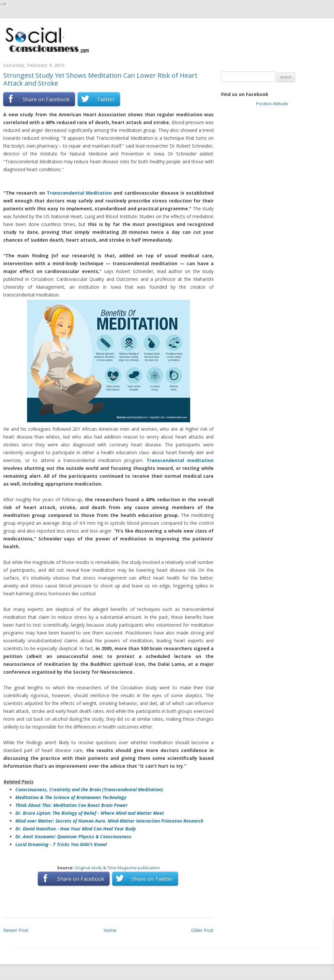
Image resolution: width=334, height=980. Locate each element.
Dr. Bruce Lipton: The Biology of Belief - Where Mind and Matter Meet (90, 813)
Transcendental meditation (180, 460)
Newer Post (16, 930)
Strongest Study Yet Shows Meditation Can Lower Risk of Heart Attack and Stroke (100, 79)
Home (110, 930)
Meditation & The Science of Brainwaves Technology (71, 797)
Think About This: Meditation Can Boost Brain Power (71, 805)
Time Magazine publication (133, 868)
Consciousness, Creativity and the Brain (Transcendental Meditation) (89, 789)
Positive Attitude (272, 104)
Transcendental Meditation (79, 193)
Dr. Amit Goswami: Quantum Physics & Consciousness (73, 836)
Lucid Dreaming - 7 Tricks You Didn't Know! (61, 844)
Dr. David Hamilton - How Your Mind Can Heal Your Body (76, 829)
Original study (88, 868)
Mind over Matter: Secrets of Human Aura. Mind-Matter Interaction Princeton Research (109, 821)
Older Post (202, 930)
